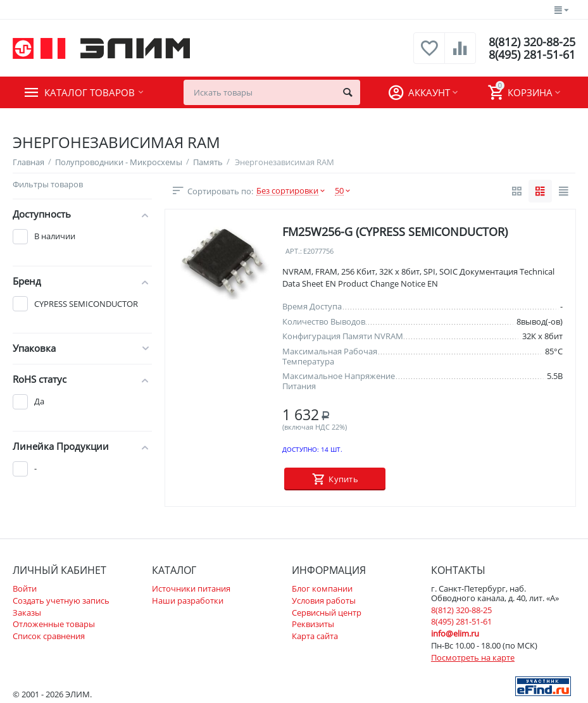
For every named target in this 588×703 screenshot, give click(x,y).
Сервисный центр (327, 613)
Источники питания (191, 588)
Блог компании (322, 588)
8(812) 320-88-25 (532, 42)
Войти (25, 588)
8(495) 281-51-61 (532, 54)
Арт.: (294, 252)
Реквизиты (313, 624)
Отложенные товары (54, 624)
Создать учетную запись (61, 600)
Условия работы (324, 600)
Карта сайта (315, 636)
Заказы (27, 613)
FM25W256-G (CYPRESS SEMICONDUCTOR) (395, 232)
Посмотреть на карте (473, 657)
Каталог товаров (90, 92)
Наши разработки (188, 600)
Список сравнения (49, 636)
